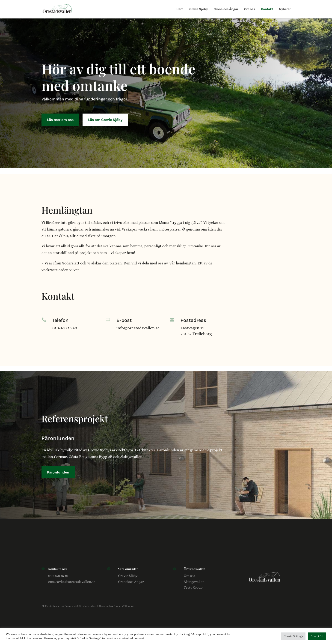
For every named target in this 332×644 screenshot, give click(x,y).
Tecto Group (193, 587)
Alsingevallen (194, 582)
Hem (180, 9)
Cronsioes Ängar (226, 9)
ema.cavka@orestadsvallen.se (72, 582)
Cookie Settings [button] (293, 636)
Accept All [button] (317, 636)
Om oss (250, 9)
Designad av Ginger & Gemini (116, 606)
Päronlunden (58, 472)
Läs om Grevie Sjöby (105, 118)
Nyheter (285, 9)
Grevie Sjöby (199, 9)
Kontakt (267, 9)
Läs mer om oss (60, 118)
